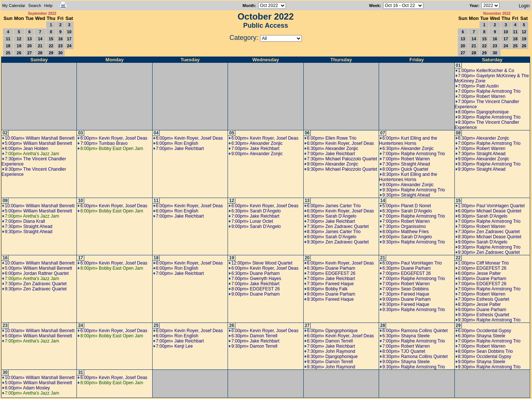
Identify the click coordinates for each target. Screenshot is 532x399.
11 (8, 39)
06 (307, 133)
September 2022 (42, 13)
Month (249, 6)
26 (19, 53)
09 (5, 201)
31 (80, 372)
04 (156, 133)
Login (524, 6)
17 (69, 39)
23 (60, 46)
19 (19, 46)
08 (458, 133)
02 (5, 133)
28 (40, 53)
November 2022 (497, 13)
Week (374, 6)
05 (231, 133)
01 (458, 65)
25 (8, 53)
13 (30, 39)
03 (80, 133)
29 (51, 53)
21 (40, 46)
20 (30, 46)
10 (69, 32)
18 (8, 46)
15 (51, 39)
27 (30, 53)
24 (69, 46)
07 (383, 133)
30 (60, 53)
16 (60, 39)
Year (474, 6)
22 (51, 46)
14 (40, 39)
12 (19, 39)
